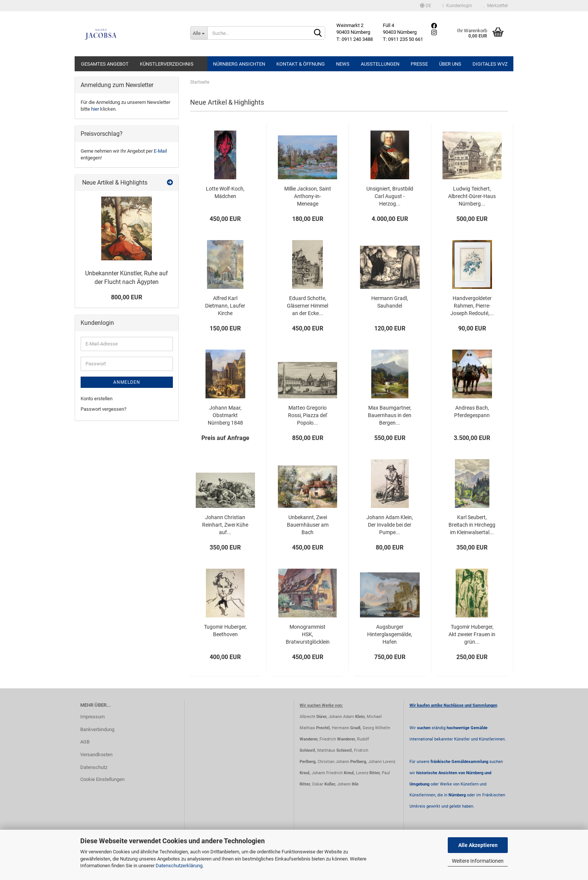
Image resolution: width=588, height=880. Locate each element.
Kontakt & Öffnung (301, 64)
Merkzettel (496, 6)
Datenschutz (94, 767)
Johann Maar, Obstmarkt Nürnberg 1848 (225, 415)
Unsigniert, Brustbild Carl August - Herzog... (390, 196)
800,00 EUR (127, 297)
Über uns (450, 64)
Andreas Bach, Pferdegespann (472, 411)
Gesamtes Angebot (105, 64)
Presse (419, 64)
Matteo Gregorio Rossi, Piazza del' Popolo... (308, 415)
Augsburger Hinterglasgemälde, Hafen (390, 634)
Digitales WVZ (490, 64)
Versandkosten (96, 755)
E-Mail (160, 151)
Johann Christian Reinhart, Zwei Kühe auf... (225, 525)
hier (95, 109)
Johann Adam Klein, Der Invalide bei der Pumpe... (390, 525)
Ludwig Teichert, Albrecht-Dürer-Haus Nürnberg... (472, 196)
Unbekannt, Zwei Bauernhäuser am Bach (308, 525)
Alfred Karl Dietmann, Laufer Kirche (225, 306)
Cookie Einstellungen (102, 779)
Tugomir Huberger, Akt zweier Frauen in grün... (472, 634)
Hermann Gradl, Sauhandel (390, 302)
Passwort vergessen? (103, 409)
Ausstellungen (380, 64)
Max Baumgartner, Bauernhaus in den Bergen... (390, 415)
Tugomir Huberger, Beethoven (225, 631)
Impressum (92, 717)
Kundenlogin (457, 6)
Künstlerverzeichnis (167, 64)
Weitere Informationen (478, 861)
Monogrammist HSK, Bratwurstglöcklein (308, 634)
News (343, 64)
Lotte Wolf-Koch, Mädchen (225, 192)
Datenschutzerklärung (179, 866)
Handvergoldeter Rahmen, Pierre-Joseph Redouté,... (472, 306)
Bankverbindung (97, 729)
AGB (85, 742)
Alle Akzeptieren (478, 845)
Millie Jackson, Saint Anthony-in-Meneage (308, 196)
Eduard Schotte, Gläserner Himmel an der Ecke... (307, 306)
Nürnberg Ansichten (239, 64)
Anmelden (127, 382)
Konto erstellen (97, 399)
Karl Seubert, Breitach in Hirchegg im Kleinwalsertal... (472, 525)
